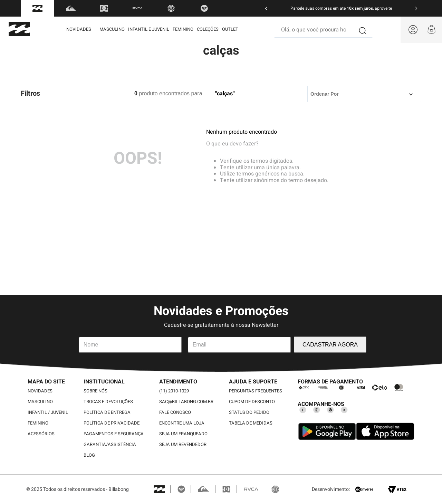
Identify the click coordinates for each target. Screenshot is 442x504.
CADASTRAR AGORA (330, 345)
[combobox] (323, 30)
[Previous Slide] (266, 8)
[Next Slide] (416, 8)
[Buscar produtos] (363, 30)
